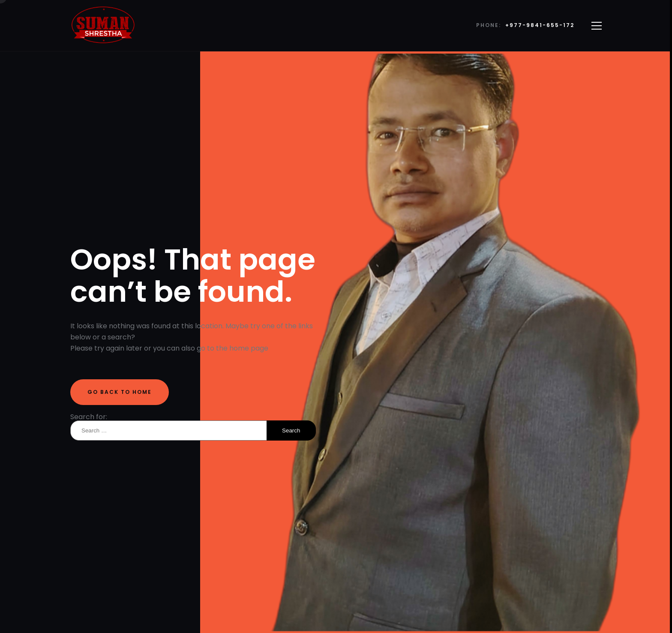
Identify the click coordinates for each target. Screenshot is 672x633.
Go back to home (120, 392)
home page (249, 348)
